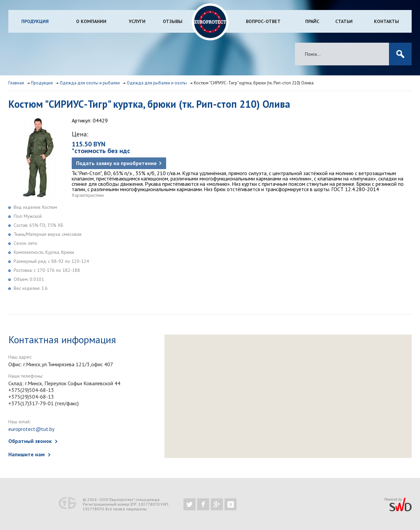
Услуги (137, 21)
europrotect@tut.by (31, 429)
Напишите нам (27, 454)
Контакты (386, 21)
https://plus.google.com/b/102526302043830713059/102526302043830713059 (217, 504)
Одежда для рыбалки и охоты (157, 83)
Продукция (35, 21)
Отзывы (173, 21)
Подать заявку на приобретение (116, 163)
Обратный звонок (30, 441)
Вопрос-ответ (263, 21)
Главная (16, 83)
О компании (91, 21)
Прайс (312, 21)
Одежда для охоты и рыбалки (90, 83)
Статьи (344, 21)
